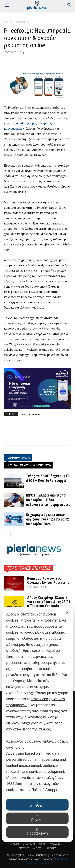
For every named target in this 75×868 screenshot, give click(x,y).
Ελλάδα (15, 844)
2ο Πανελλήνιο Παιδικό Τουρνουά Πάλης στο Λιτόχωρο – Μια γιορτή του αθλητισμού (48, 624)
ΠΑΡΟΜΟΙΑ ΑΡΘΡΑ (18, 458)
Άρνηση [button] (37, 818)
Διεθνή (37, 848)
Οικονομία (22, 22)
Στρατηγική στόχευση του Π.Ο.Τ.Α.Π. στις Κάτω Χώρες (49, 669)
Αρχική (8, 22)
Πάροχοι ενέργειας (31, 414)
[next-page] (13, 534)
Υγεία (42, 844)
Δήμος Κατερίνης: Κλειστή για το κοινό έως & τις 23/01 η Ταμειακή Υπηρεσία (49, 602)
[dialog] (37, 768)
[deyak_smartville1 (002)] (37, 388)
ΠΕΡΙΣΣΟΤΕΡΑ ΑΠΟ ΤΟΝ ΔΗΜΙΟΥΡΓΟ (29, 465)
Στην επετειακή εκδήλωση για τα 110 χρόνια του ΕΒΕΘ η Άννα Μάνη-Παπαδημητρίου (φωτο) (49, 648)
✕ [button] (67, 699)
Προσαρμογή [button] (37, 832)
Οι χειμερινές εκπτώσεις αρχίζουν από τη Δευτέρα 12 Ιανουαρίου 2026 (47, 519)
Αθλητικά (24, 848)
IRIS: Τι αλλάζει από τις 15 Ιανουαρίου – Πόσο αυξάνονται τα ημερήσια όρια (48, 500)
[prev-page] (6, 534)
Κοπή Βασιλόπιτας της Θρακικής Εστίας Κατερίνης (48, 580)
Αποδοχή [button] (37, 804)
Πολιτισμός (55, 844)
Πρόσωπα (51, 848)
